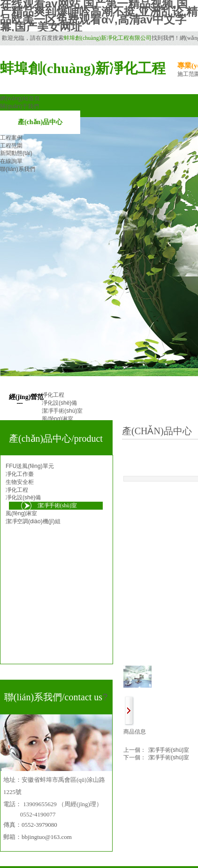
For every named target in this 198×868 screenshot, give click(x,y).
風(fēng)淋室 (21, 513)
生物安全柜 (20, 482)
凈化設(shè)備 (23, 497)
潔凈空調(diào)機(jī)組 (33, 521)
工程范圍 (11, 146)
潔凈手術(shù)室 (156, 750)
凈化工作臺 (20, 474)
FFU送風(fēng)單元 (30, 466)
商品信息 (135, 732)
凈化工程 (17, 490)
